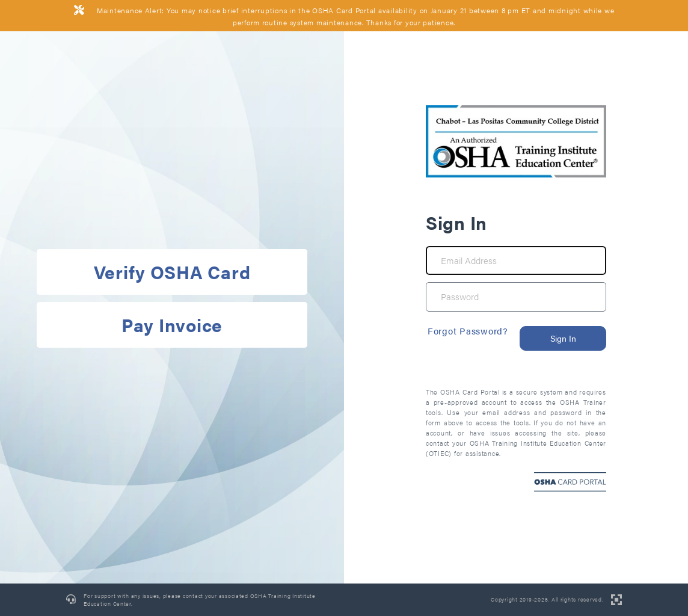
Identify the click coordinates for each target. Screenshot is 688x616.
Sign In (563, 338)
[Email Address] (516, 261)
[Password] (516, 297)
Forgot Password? (468, 331)
